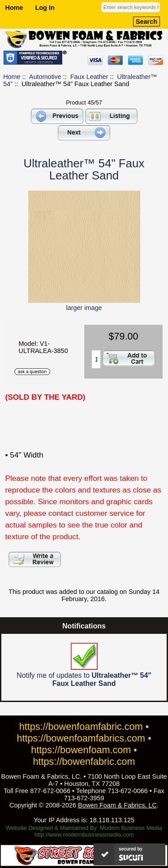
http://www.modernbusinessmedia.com (84, 835)
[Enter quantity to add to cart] (96, 359)
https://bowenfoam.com (81, 750)
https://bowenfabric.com (84, 761)
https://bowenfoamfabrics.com (81, 738)
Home (14, 8)
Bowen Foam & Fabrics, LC (117, 805)
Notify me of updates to (84, 665)
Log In (45, 8)
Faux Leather (89, 77)
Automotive (45, 77)
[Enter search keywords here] (131, 7)
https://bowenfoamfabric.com (81, 726)
